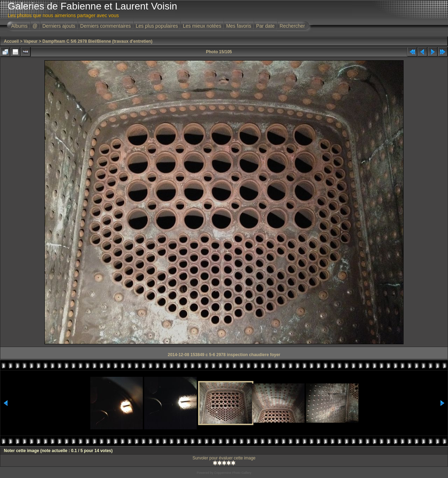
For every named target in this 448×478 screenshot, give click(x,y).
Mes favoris (239, 26)
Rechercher (292, 26)
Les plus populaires (157, 26)
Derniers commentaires (106, 26)
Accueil (11, 41)
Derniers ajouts (59, 26)
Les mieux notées (202, 26)
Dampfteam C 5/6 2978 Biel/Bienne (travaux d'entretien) (97, 41)
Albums (19, 26)
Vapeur (30, 41)
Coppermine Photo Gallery (233, 473)
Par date (265, 26)
